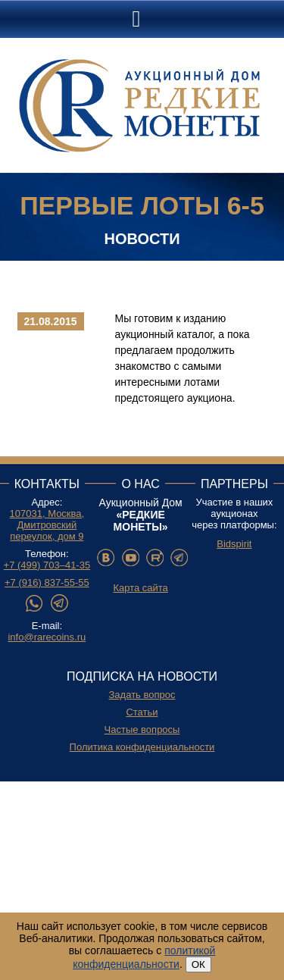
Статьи (142, 712)
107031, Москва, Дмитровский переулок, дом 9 (47, 525)
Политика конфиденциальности (142, 747)
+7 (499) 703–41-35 (47, 565)
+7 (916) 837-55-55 (47, 582)
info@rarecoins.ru (47, 637)
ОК (198, 964)
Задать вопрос (142, 695)
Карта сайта (140, 588)
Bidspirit (234, 544)
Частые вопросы (142, 730)
